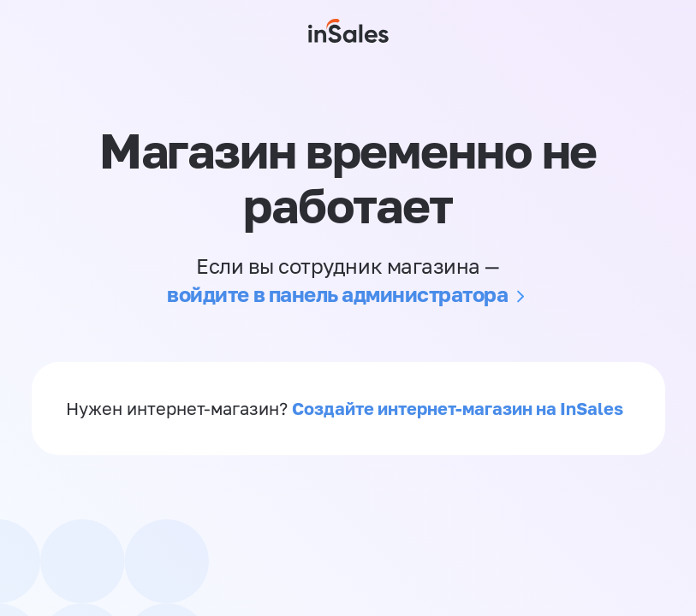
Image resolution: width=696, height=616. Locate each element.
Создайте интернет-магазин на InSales (458, 408)
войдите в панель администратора (337, 294)
